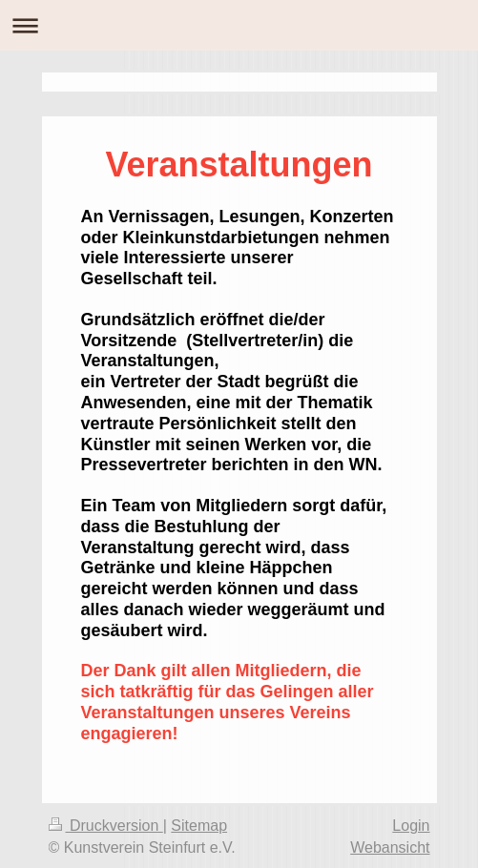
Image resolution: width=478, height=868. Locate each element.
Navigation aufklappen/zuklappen (239, 25)
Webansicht (390, 847)
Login (411, 826)
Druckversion (106, 826)
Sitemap (199, 826)
